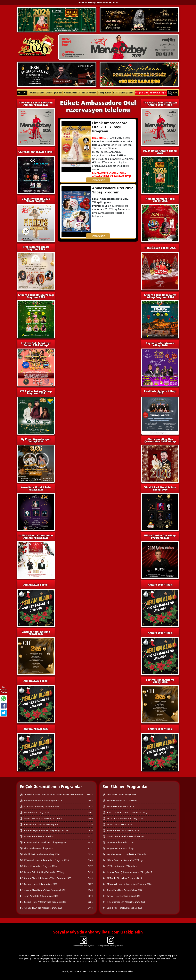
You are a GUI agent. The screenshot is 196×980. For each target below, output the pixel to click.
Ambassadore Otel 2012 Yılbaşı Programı (113, 190)
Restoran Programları (123, 93)
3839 (90, 854)
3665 (90, 860)
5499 (90, 818)
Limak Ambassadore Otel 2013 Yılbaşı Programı (110, 127)
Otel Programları (54, 93)
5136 (90, 824)
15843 (90, 795)
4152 (90, 848)
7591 (90, 813)
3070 (90, 896)
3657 (90, 866)
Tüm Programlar (36, 93)
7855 (90, 801)
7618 (90, 807)
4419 (90, 842)
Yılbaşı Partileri (89, 93)
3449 (90, 878)
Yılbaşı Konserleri (72, 93)
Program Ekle (142, 93)
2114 (90, 908)
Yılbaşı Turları (105, 93)
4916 (90, 830)
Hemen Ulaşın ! (98, 180)
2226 (90, 902)
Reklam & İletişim (158, 93)
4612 (90, 836)
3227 (90, 884)
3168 (90, 890)
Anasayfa (22, 93)
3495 (90, 872)
